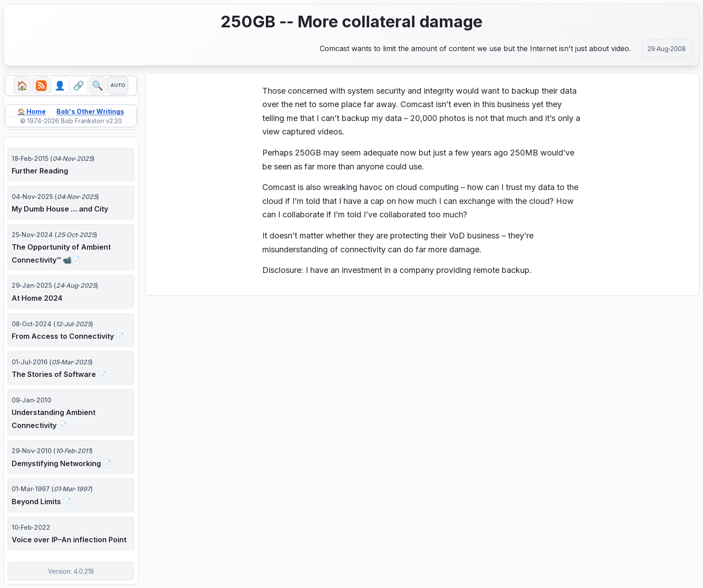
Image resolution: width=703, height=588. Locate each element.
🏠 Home (32, 111)
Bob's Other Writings (90, 111)
